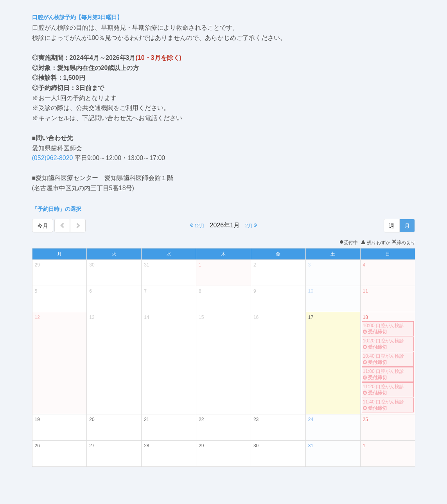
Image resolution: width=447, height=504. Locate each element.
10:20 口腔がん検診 (388, 344)
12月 (197, 225)
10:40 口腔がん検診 (388, 359)
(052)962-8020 (53, 158)
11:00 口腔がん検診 (388, 375)
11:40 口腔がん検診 (388, 405)
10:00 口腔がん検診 (388, 329)
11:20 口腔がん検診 (388, 390)
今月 (43, 226)
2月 (251, 225)
